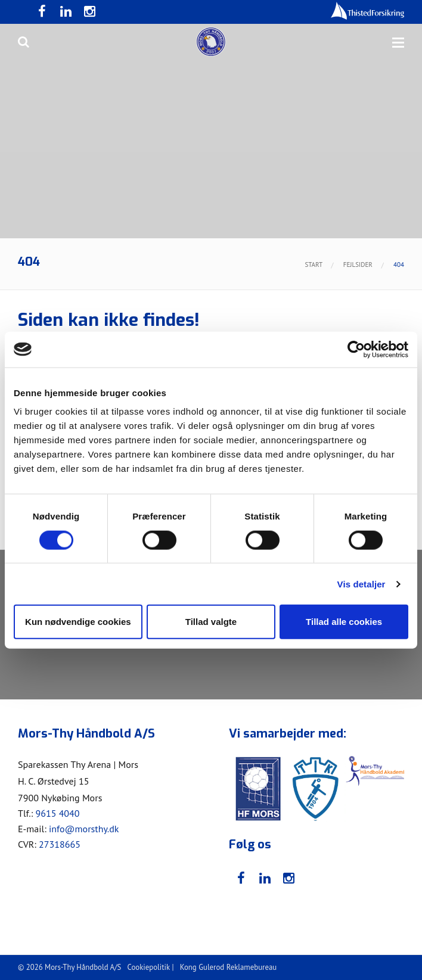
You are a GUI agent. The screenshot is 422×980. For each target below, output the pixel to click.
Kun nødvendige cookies (78, 622)
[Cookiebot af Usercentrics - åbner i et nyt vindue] (356, 349)
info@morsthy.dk (84, 829)
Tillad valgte (211, 622)
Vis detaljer (362, 584)
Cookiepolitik (149, 967)
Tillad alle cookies (344, 622)
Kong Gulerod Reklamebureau (228, 967)
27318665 (60, 844)
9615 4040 (57, 813)
